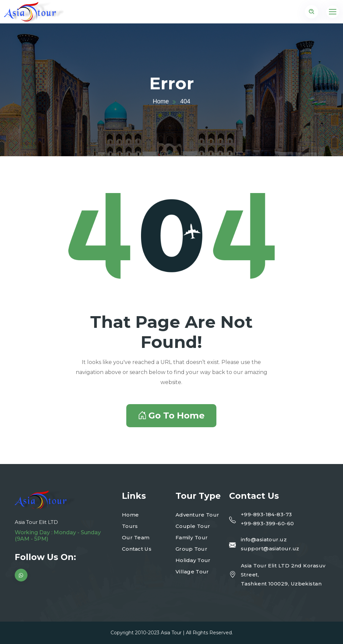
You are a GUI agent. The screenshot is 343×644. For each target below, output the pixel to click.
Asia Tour (171, 633)
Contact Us (137, 549)
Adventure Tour (197, 515)
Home (161, 101)
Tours (130, 526)
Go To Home (171, 416)
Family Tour (192, 537)
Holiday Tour (193, 560)
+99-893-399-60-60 (267, 523)
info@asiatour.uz (264, 539)
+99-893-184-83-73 (266, 514)
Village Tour (192, 572)
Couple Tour (193, 526)
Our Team (136, 537)
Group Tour (191, 549)
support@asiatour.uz (270, 548)
